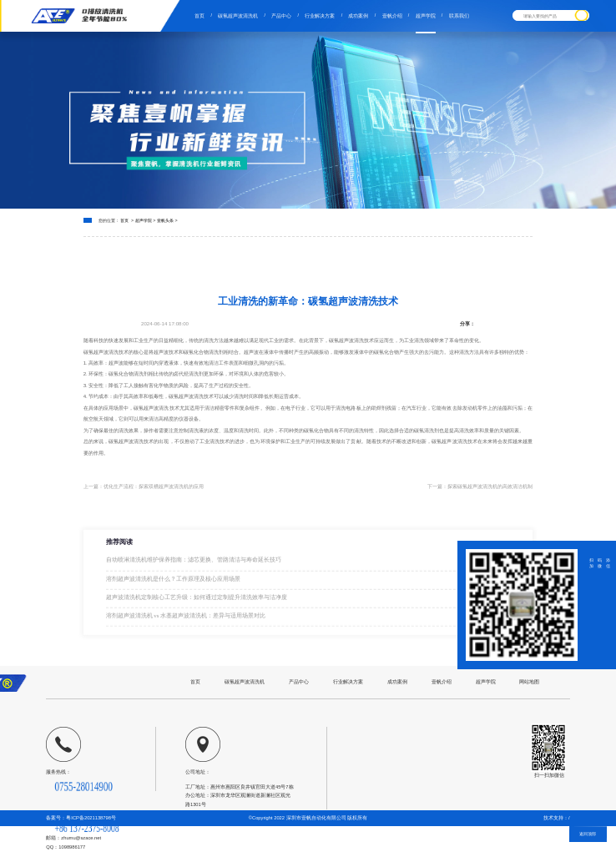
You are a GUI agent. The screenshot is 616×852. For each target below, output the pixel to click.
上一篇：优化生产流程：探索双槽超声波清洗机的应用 (144, 486)
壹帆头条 (165, 220)
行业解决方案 (320, 15)
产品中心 (281, 15)
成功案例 (358, 15)
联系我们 (459, 15)
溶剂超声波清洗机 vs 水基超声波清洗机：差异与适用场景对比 (186, 618)
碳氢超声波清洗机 (238, 15)
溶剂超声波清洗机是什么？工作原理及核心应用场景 (173, 581)
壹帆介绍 (392, 15)
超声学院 (426, 15)
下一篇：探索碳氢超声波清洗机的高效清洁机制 (480, 486)
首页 (199, 15)
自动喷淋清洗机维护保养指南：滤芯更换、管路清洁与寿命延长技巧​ (194, 563)
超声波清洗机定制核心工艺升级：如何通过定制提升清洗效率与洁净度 (197, 600)
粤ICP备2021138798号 (91, 818)
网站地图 (529, 681)
